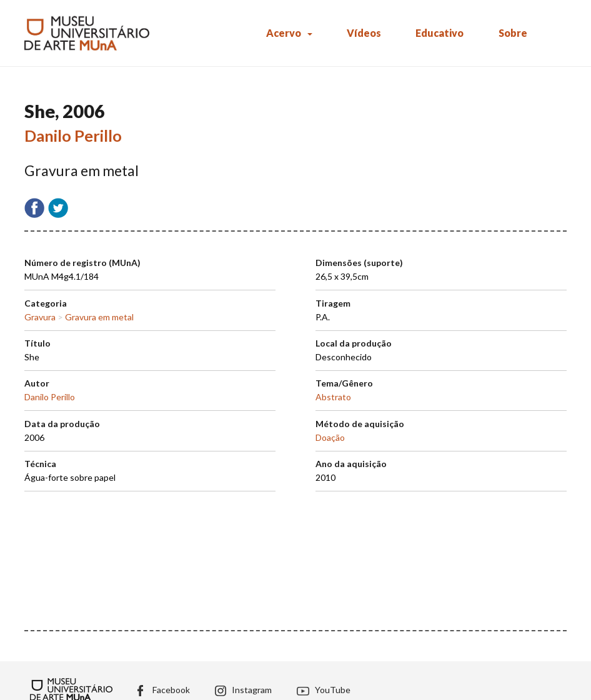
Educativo (440, 33)
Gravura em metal (99, 317)
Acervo (284, 33)
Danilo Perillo (73, 136)
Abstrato (333, 397)
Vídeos (364, 33)
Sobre (513, 33)
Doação (330, 437)
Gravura (40, 317)
